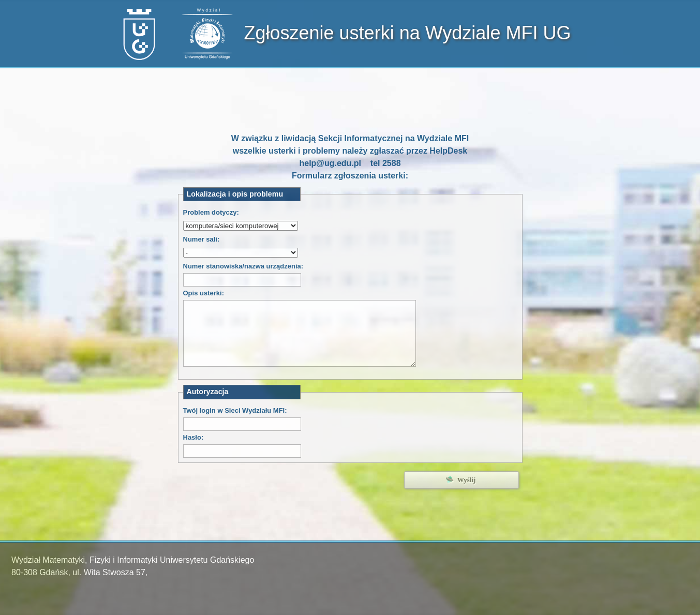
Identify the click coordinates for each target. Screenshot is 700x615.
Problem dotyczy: (211, 212)
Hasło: (193, 437)
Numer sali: (202, 239)
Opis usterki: (204, 293)
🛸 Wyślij (461, 480)
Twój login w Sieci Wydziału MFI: (235, 410)
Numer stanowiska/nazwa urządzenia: (243, 266)
